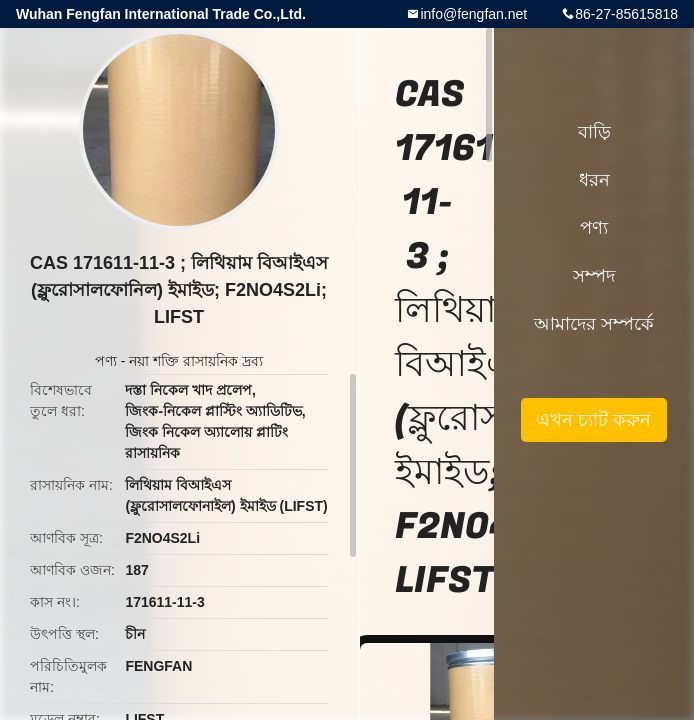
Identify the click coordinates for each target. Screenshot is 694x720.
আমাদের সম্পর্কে (594, 324)
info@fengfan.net (473, 14)
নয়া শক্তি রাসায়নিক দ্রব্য (196, 361)
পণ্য (106, 361)
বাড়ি (594, 132)
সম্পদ (594, 276)
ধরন (594, 180)
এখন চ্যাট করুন (593, 420)
